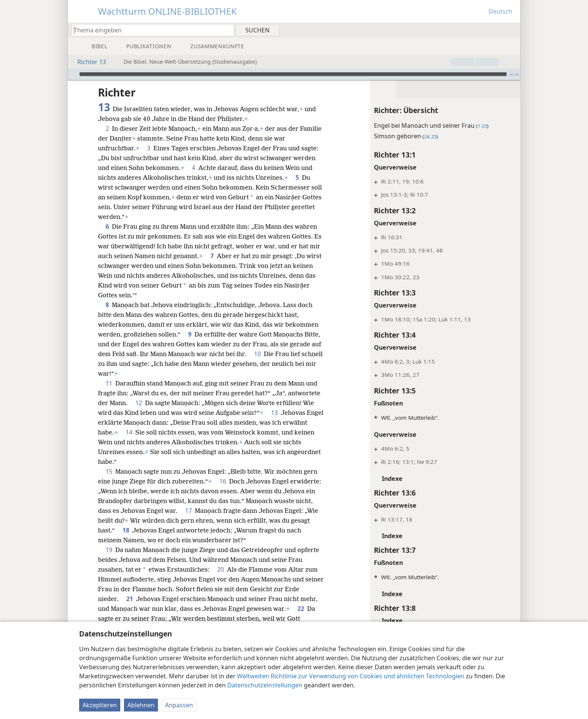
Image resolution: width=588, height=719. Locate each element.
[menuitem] (512, 30)
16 (223, 481)
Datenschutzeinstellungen (265, 685)
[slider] (293, 74)
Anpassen (179, 705)
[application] (294, 74)
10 (268, 354)
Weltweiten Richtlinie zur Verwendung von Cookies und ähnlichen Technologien (351, 676)
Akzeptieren (100, 705)
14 (155, 432)
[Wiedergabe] (73, 74)
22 (301, 609)
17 (229, 511)
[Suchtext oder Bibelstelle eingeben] (149, 30)
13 (274, 413)
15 (109, 471)
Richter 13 (88, 62)
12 (139, 403)
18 (190, 530)
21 (130, 599)
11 (109, 383)
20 (220, 569)
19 (109, 550)
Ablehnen (141, 705)
